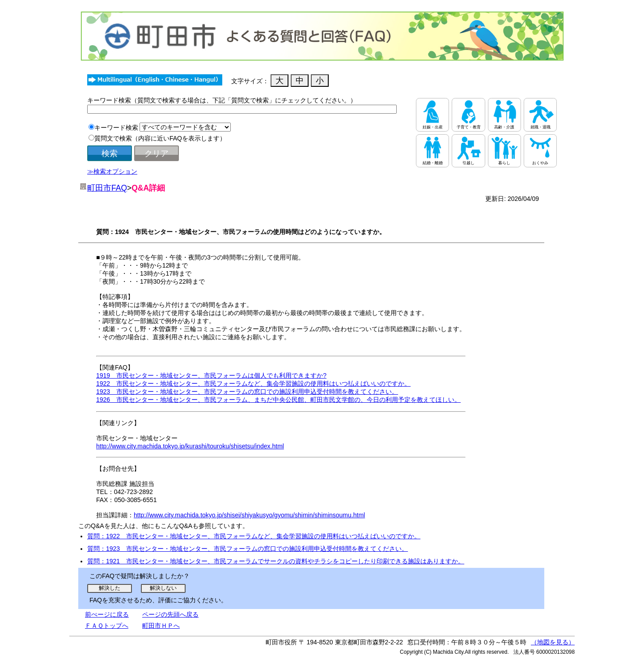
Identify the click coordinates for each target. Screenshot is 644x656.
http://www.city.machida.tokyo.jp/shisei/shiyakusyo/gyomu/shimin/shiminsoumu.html (249, 515)
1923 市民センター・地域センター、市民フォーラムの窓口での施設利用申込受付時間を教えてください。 (247, 392)
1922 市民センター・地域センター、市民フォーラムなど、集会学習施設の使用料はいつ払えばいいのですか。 (253, 383)
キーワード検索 (116, 128)
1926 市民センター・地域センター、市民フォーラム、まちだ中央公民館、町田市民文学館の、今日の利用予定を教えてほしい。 (278, 400)
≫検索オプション (112, 171)
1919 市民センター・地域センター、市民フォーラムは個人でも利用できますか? (211, 375)
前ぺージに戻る (107, 614)
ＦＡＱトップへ (107, 626)
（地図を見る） (553, 642)
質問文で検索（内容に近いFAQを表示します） (160, 138)
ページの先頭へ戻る (170, 614)
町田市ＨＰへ (161, 626)
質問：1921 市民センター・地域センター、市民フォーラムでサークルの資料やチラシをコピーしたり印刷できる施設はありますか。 (276, 561)
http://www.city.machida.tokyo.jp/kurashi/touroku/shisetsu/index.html (190, 446)
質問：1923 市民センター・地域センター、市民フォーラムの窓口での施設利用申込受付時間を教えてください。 (248, 549)
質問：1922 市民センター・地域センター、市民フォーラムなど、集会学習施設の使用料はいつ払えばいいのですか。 (254, 536)
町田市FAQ (107, 188)
